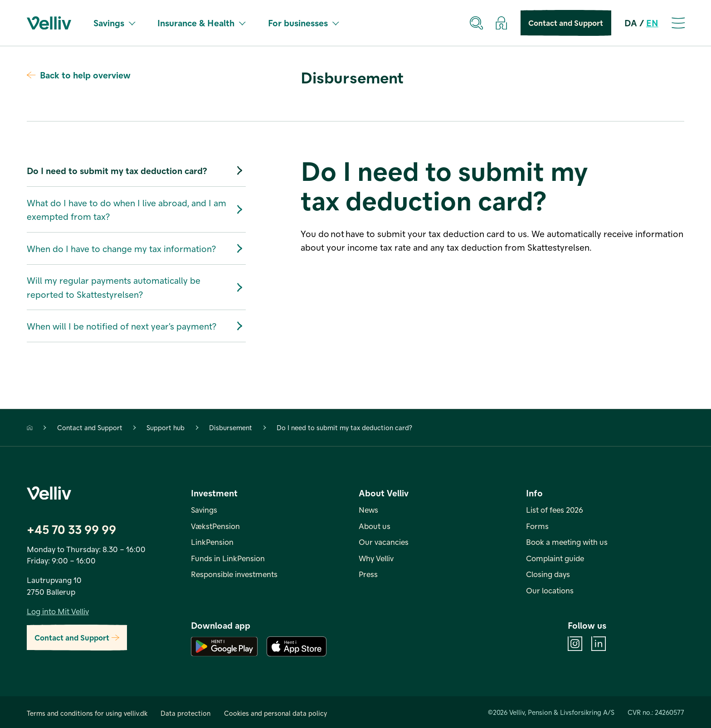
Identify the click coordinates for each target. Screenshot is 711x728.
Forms (537, 526)
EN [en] (652, 23)
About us (375, 526)
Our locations (550, 590)
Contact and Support (566, 23)
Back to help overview (79, 75)
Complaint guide (555, 558)
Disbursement (231, 427)
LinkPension (212, 542)
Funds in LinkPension (228, 558)
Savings (114, 23)
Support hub (166, 427)
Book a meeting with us (567, 542)
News (368, 510)
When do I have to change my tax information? (136, 248)
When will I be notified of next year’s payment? (136, 326)
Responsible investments (234, 574)
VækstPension (215, 526)
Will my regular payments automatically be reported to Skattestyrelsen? (136, 287)
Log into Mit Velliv (58, 611)
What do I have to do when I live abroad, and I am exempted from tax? (136, 209)
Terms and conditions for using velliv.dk (87, 713)
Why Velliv (376, 558)
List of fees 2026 (555, 510)
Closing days (548, 574)
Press (368, 574)
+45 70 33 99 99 (71, 529)
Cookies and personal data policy (275, 713)
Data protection (185, 713)
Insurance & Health (201, 23)
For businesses (303, 23)
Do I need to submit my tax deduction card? (136, 171)
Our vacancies (384, 542)
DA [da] (631, 23)
